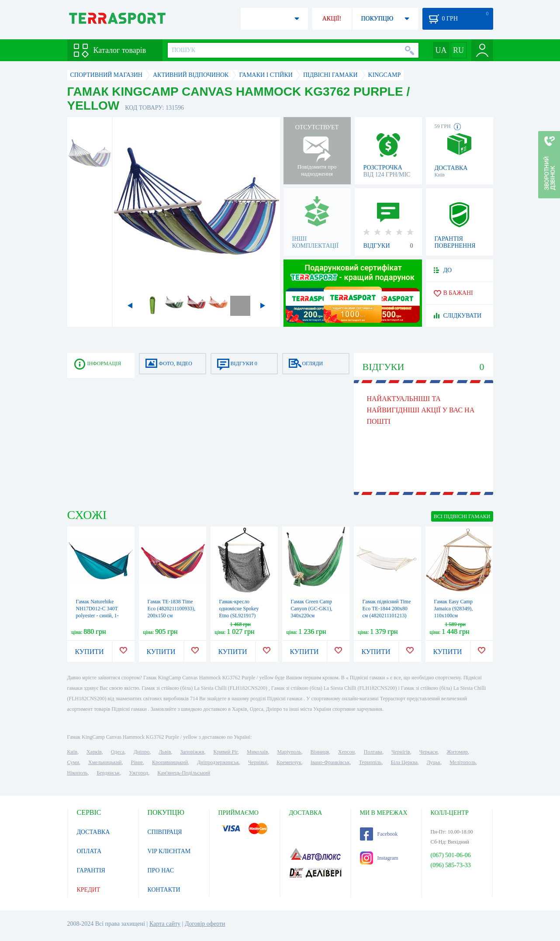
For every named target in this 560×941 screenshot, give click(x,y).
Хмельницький (105, 762)
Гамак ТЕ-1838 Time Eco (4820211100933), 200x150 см (172, 609)
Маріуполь (289, 752)
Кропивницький (170, 762)
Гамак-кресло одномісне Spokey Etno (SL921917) (239, 609)
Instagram (379, 858)
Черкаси (429, 752)
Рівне (137, 762)
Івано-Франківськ (330, 762)
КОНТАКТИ (164, 890)
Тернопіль (370, 762)
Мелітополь (463, 762)
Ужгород (138, 773)
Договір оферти (205, 924)
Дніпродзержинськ (218, 762)
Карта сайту (165, 924)
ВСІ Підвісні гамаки (462, 516)
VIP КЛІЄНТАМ (169, 851)
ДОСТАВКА (93, 832)
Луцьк (434, 762)
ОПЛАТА (89, 851)
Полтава (373, 752)
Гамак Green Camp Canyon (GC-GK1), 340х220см (312, 609)
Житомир (457, 752)
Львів (165, 752)
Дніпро (142, 752)
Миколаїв (257, 752)
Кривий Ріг (226, 752)
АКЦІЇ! (332, 19)
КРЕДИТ (89, 890)
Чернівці (258, 762)
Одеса (118, 752)
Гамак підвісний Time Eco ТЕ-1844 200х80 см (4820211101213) (387, 609)
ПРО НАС (161, 870)
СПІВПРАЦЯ (165, 832)
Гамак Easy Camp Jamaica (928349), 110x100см (454, 609)
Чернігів (401, 752)
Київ (72, 752)
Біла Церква (404, 762)
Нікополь (78, 773)
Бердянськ (108, 773)
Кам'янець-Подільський (184, 773)
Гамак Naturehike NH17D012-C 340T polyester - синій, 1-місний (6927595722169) (97, 616)
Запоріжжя (192, 752)
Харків (94, 752)
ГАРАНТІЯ (91, 870)
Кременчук (289, 762)
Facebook (379, 834)
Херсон (346, 752)
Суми (73, 762)
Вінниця (320, 752)
